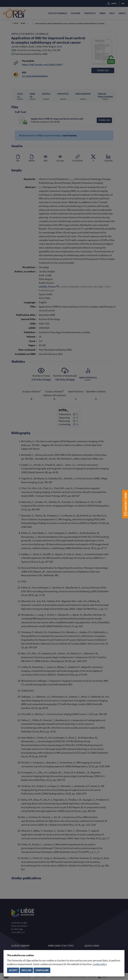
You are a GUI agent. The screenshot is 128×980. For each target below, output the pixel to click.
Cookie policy (100, 964)
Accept (13, 970)
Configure (42, 970)
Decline (26, 970)
